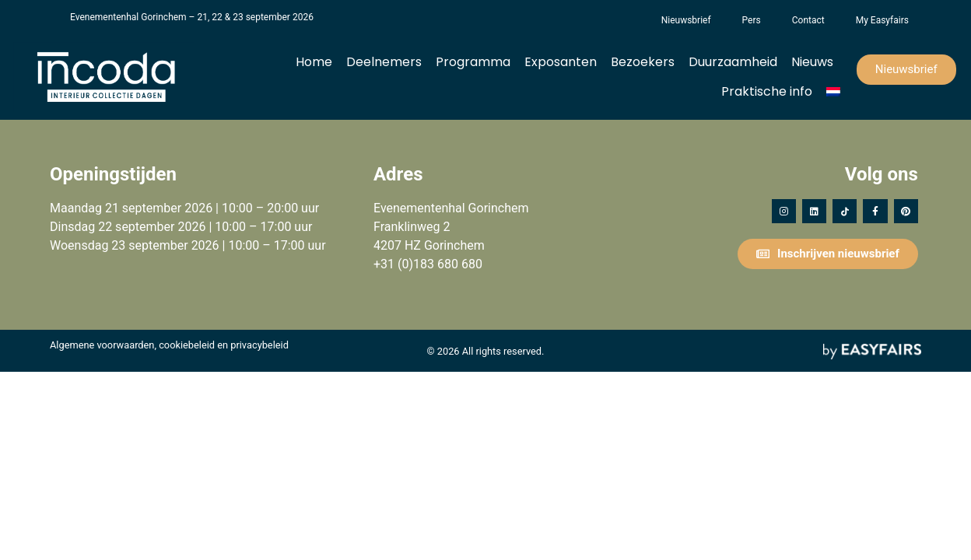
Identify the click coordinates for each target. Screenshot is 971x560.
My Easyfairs (882, 20)
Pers (752, 20)
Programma (473, 62)
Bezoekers (643, 62)
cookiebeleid (187, 345)
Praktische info (767, 91)
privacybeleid (259, 345)
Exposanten (561, 62)
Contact (808, 20)
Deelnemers (384, 62)
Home (314, 62)
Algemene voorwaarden (102, 345)
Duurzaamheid (733, 62)
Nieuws (812, 62)
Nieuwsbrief (686, 20)
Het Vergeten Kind (630, 20)
